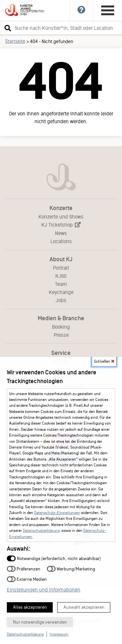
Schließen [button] (104, 361)
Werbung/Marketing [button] (71, 569)
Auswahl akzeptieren (84, 607)
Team (61, 284)
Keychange (61, 292)
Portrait (61, 268)
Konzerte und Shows (61, 217)
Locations (61, 241)
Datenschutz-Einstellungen (57, 513)
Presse (61, 335)
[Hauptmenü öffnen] (108, 10)
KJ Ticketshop (61, 225)
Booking (61, 327)
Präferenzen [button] (24, 569)
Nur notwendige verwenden (40, 622)
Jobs (61, 300)
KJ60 (61, 276)
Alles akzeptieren (30, 607)
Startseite (15, 41)
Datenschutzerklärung (41, 531)
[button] (7, 28)
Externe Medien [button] (27, 579)
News (61, 233)
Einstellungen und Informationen (44, 590)
